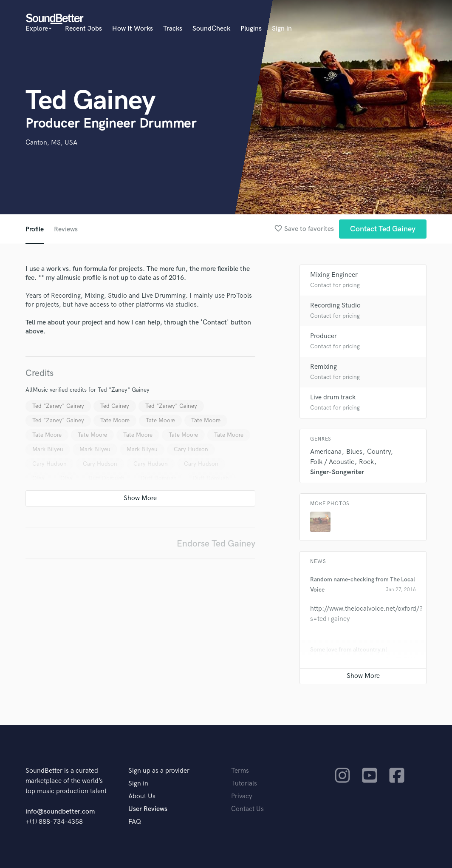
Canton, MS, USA (51, 143)
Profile (35, 229)
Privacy (242, 796)
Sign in (282, 29)
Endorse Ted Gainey (216, 544)
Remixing (323, 367)
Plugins (251, 29)
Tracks (173, 29)
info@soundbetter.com (60, 812)
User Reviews (148, 809)
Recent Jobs (83, 29)
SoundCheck (211, 29)
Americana (326, 452)
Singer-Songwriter (337, 472)
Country (379, 452)
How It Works (133, 29)
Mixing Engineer (334, 275)
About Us (142, 796)
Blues (354, 452)
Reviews (66, 229)
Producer (323, 336)
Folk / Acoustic (332, 462)
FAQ (135, 822)
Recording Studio (335, 306)
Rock (366, 462)
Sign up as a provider (159, 771)
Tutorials (244, 784)
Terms (240, 771)
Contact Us (247, 809)
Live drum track (333, 397)
